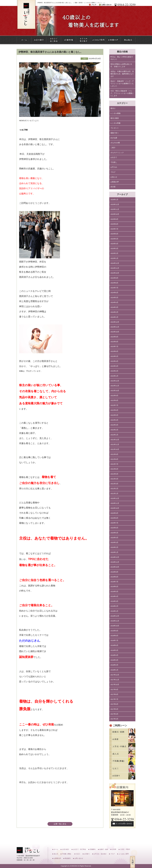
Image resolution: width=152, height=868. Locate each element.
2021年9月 (114, 454)
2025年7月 (114, 229)
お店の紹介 (66, 849)
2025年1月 (114, 258)
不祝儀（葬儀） (67, 854)
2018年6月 (114, 645)
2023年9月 (114, 337)
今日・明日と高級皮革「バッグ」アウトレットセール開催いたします (122, 93)
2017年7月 (114, 699)
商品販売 (68, 858)
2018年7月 (114, 640)
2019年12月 (115, 557)
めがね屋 (114, 138)
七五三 (78, 854)
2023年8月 (114, 342)
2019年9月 (114, 572)
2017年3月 (114, 719)
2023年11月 (115, 327)
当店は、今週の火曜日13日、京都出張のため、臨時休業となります (122, 74)
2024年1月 (114, 317)
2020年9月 (114, 513)
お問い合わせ (79, 858)
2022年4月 (114, 420)
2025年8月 (114, 224)
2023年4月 (114, 361)
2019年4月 (114, 596)
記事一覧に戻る (60, 824)
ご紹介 (113, 148)
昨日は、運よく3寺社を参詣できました (122, 58)
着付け (113, 108)
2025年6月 (114, 234)
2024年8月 (114, 283)
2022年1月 (114, 435)
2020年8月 (114, 518)
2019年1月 (114, 611)
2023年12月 (115, 322)
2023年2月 (114, 371)
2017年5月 (114, 709)
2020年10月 (115, 508)
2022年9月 (114, 396)
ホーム (56, 849)
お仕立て (114, 157)
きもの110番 (115, 143)
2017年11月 (115, 680)
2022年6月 (114, 410)
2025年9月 (114, 219)
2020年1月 (114, 552)
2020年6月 (114, 528)
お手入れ (114, 167)
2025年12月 (115, 204)
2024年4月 (114, 302)
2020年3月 (114, 542)
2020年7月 (114, 523)
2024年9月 (114, 278)
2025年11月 (115, 209)
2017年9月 (114, 690)
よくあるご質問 (124, 854)
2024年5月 (114, 298)
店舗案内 (93, 849)
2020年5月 (114, 533)
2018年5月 (114, 650)
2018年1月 (114, 670)
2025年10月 (115, 214)
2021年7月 (114, 464)
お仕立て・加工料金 (79, 849)
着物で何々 (115, 133)
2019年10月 (115, 567)
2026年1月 (114, 200)
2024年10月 (115, 273)
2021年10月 (115, 449)
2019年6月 (114, 587)
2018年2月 (114, 665)
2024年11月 (115, 268)
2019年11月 (115, 562)
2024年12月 (115, 263)
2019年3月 (114, 601)
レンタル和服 (115, 123)
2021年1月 (114, 494)
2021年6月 (114, 469)
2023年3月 (114, 366)
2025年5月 (114, 239)
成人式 (56, 854)
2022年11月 (115, 386)
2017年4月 (114, 714)
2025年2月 (114, 253)
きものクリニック (117, 153)
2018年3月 (114, 660)
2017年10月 (115, 685)
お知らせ (114, 177)
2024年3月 (114, 307)
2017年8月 (114, 694)
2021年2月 (114, 489)
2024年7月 (114, 288)
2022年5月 (114, 415)
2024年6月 (114, 293)
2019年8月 (114, 577)
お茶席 (114, 849)
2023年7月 (114, 347)
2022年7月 (114, 405)
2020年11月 (115, 503)
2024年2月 (114, 312)
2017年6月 (114, 704)
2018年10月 (115, 626)
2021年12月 (115, 440)
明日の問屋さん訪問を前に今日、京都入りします (121, 65)
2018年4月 (114, 655)
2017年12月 (115, 675)
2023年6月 (114, 351)
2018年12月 (115, 616)
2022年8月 (114, 400)
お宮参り (87, 854)
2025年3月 (114, 249)
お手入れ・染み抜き (100, 854)
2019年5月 (114, 592)
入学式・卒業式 (125, 849)
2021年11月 (115, 445)
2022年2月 (114, 430)
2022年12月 (115, 381)
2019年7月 (114, 582)
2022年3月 (114, 425)
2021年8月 (114, 459)
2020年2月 (114, 547)
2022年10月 (115, 391)
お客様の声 (115, 182)
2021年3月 (114, 484)
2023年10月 (115, 332)
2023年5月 (114, 356)
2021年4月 (114, 479)
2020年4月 (114, 538)
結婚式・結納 (104, 849)
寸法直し (114, 162)
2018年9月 (114, 631)
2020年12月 (115, 498)
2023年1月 (114, 376)
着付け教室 (115, 118)
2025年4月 (114, 244)
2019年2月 (114, 606)
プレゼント (115, 128)
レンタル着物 (115, 113)
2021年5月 (114, 474)
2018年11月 (115, 621)
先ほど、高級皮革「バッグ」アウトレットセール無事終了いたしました (122, 84)
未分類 (113, 187)
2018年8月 (114, 636)
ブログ (113, 172)
